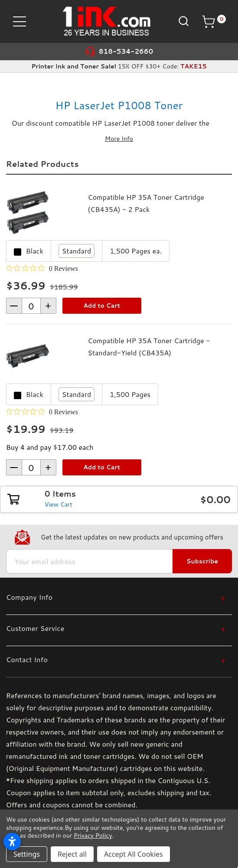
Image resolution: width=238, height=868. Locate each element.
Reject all (72, 854)
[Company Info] (116, 597)
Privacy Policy (93, 835)
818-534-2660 (126, 51)
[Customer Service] (116, 628)
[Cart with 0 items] (214, 22)
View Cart (59, 504)
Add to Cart (102, 306)
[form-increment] (31, 306)
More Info (119, 139)
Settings (27, 854)
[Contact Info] (116, 659)
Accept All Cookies (134, 854)
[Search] (183, 21)
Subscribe (202, 561)
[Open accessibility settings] (12, 842)
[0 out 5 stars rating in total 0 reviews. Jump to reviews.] (42, 268)
